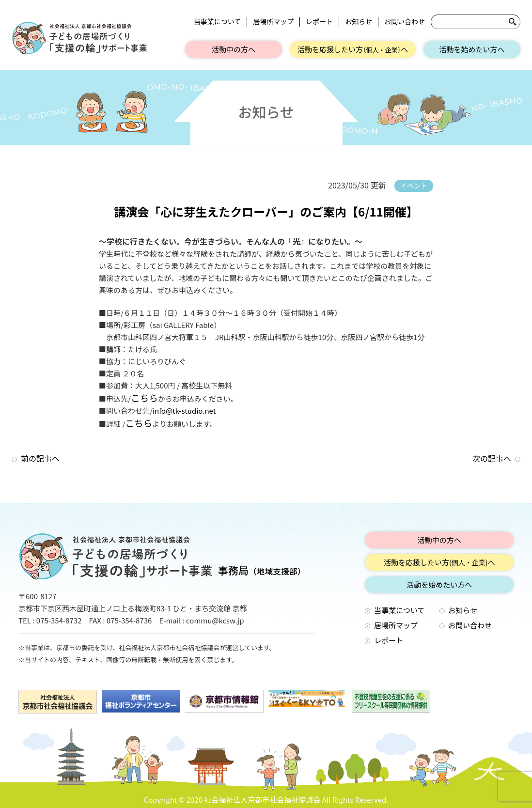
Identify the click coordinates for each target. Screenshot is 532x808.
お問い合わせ (405, 22)
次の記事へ (492, 458)
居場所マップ (273, 22)
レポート (319, 22)
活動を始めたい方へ (472, 49)
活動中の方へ (234, 49)
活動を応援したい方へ (353, 49)
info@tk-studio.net (184, 411)
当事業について (218, 22)
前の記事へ (40, 458)
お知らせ (359, 22)
